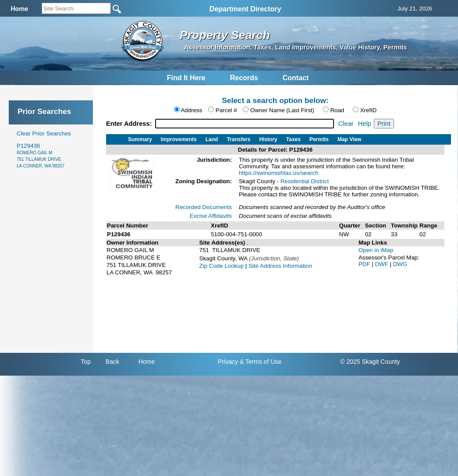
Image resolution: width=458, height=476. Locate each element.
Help (365, 124)
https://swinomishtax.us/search (279, 173)
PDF (365, 264)
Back (112, 362)
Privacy (228, 362)
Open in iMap (376, 250)
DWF (382, 264)
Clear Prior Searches (44, 133)
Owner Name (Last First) (282, 110)
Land (212, 139)
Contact (296, 78)
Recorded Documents (204, 207)
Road (337, 110)
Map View (349, 139)
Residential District (305, 181)
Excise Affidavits (211, 216)
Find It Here (186, 78)
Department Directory (245, 9)
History (268, 139)
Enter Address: (130, 124)
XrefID (369, 110)
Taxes (293, 139)
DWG (400, 264)
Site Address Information (280, 266)
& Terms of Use (261, 362)
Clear (346, 124)
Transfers (238, 139)
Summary (140, 139)
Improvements (179, 139)
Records (244, 78)
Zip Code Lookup (222, 266)
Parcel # (226, 110)
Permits (319, 139)
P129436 (41, 155)
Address (191, 110)
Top (86, 362)
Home (147, 362)
